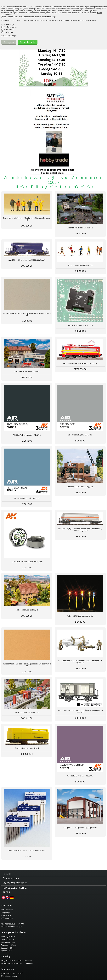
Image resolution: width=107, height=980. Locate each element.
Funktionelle (10, 30)
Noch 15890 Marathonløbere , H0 (80, 265)
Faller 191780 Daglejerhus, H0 (27, 610)
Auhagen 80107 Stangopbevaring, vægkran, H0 (80, 828)
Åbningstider (11, 879)
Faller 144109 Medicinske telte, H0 (80, 228)
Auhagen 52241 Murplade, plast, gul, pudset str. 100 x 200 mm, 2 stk (27, 665)
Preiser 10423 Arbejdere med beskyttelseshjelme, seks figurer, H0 (27, 219)
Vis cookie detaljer (9, 36)
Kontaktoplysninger (15, 883)
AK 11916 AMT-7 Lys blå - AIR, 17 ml (27, 498)
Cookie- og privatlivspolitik (12, 973)
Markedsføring (10, 27)
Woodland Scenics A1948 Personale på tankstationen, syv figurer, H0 (80, 662)
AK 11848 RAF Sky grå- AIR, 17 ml (80, 435)
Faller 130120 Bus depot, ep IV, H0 (27, 372)
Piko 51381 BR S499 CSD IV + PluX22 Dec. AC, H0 (80, 363)
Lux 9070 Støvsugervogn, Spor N (27, 748)
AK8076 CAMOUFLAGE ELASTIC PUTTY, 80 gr (27, 562)
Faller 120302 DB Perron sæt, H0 (27, 712)
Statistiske (9, 32)
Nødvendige (9, 24)
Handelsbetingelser (15, 888)
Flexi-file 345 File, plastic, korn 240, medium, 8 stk (27, 851)
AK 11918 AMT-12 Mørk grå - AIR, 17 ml (27, 435)
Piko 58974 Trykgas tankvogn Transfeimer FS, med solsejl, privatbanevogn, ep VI (80, 530)
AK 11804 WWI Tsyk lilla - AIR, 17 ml (80, 776)
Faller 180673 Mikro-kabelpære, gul (80, 616)
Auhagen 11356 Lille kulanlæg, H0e (80, 487)
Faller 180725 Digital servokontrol (80, 325)
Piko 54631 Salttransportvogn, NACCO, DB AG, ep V (27, 260)
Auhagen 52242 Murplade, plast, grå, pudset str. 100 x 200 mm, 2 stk (27, 314)
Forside (7, 874)
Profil (7, 892)
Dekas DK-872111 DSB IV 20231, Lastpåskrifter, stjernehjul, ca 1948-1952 (80, 711)
